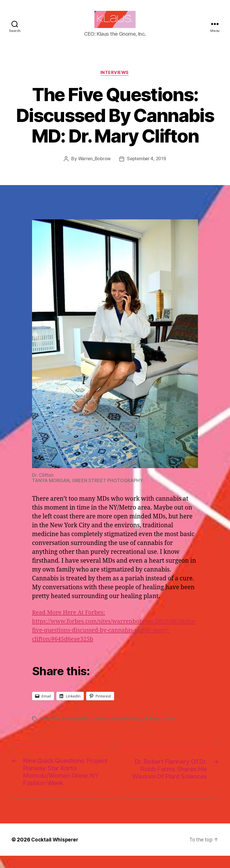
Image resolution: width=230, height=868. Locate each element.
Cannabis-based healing (117, 728)
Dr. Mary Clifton (161, 728)
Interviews (115, 82)
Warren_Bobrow (93, 168)
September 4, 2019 (147, 168)
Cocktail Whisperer (55, 852)
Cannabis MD (75, 728)
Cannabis (50, 728)
